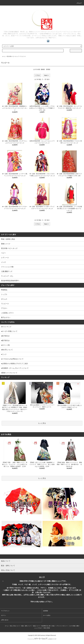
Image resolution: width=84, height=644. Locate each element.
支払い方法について (15, 626)
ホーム (4, 56)
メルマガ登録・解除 (74, 626)
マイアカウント (5, 611)
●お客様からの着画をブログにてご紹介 (15, 364)
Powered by (42, 639)
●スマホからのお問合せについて (12, 359)
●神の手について (7, 350)
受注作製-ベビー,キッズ (13, 56)
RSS (45, 628)
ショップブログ (38, 628)
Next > (46, 75)
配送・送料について (26, 626)
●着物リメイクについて (9, 373)
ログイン (4, 615)
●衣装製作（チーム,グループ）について (15, 368)
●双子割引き (5, 336)
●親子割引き (5, 340)
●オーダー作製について (9, 331)
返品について (36, 626)
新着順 (48, 69)
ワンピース (23, 56)
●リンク (4, 354)
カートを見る (47, 615)
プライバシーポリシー (62, 626)
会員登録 (46, 611)
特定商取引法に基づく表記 (48, 626)
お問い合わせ (5, 620)
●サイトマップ (6, 327)
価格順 (43, 69)
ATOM (48, 628)
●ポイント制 (5, 345)
